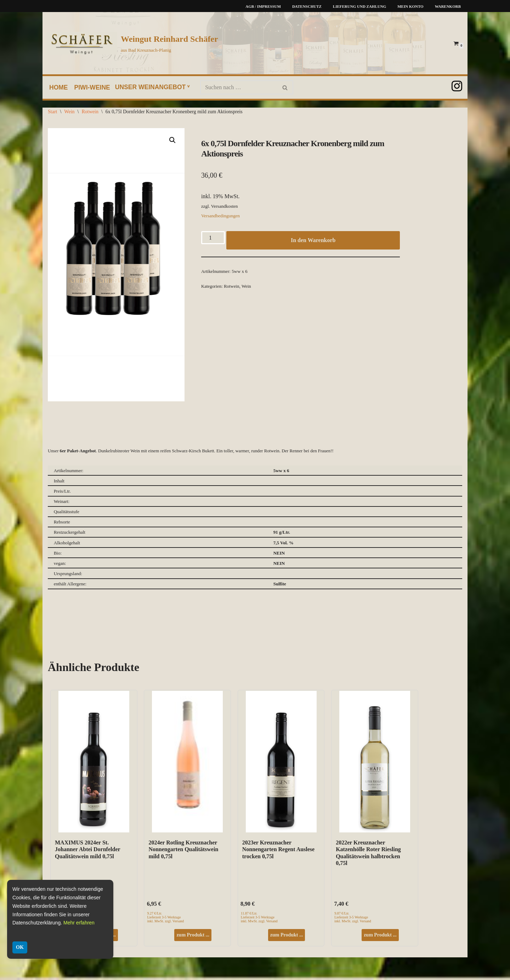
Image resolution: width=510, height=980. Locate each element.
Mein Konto (410, 6)
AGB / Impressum (263, 6)
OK (20, 947)
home (59, 87)
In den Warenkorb (313, 241)
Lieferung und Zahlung (359, 6)
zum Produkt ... (193, 936)
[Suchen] (239, 87)
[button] (172, 140)
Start (52, 112)
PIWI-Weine (92, 87)
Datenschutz (307, 6)
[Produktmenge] (213, 238)
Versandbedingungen (220, 217)
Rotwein (90, 112)
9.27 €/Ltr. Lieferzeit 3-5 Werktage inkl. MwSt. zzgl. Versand (165, 919)
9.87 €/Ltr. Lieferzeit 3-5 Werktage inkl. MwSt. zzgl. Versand (353, 919)
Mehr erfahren (79, 923)
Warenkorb (448, 6)
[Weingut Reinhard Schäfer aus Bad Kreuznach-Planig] (132, 43)
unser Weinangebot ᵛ (152, 87)
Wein (69, 112)
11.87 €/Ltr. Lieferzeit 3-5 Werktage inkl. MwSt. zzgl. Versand (259, 919)
